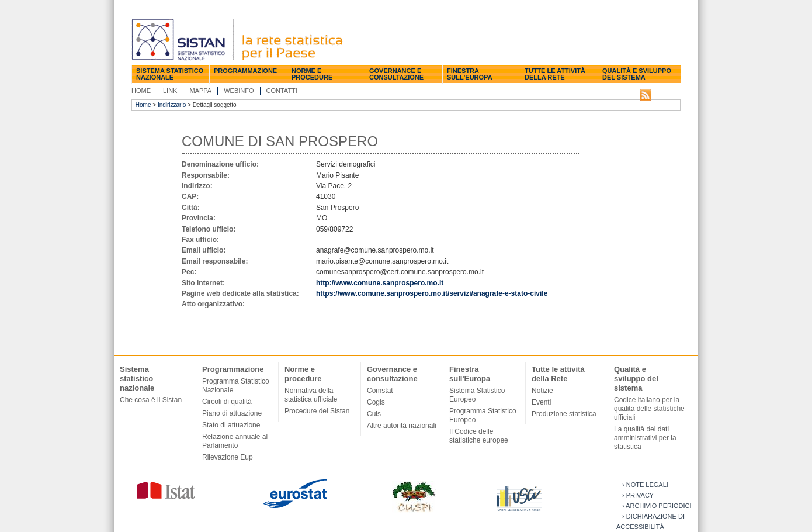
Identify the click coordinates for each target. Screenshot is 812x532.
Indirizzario (172, 105)
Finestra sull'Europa (470, 74)
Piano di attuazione (232, 413)
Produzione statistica (564, 414)
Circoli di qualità (227, 402)
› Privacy (638, 495)
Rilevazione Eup (228, 457)
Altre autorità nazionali (402, 426)
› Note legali (645, 485)
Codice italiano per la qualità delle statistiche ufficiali (649, 409)
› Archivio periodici (657, 506)
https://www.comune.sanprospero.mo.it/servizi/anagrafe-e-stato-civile (432, 293)
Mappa (200, 91)
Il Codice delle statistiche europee (479, 436)
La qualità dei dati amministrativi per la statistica (645, 438)
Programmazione (245, 71)
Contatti (282, 91)
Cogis (376, 402)
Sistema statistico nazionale (170, 74)
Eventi (541, 402)
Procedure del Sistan (317, 411)
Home (141, 91)
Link (170, 91)
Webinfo (239, 91)
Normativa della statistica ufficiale (311, 395)
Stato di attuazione (231, 425)
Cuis (374, 414)
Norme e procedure (312, 74)
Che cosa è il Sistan (151, 400)
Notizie (542, 391)
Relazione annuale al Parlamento (235, 441)
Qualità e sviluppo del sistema (637, 74)
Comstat (380, 391)
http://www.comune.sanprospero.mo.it (380, 283)
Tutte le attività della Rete (555, 74)
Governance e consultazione (396, 74)
